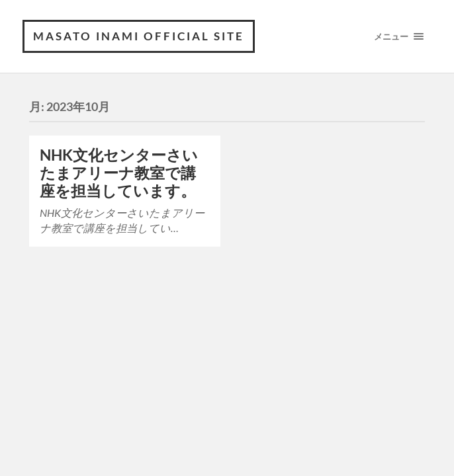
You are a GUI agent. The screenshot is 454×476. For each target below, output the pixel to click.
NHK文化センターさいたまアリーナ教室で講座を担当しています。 (119, 173)
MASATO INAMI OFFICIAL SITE (139, 36)
